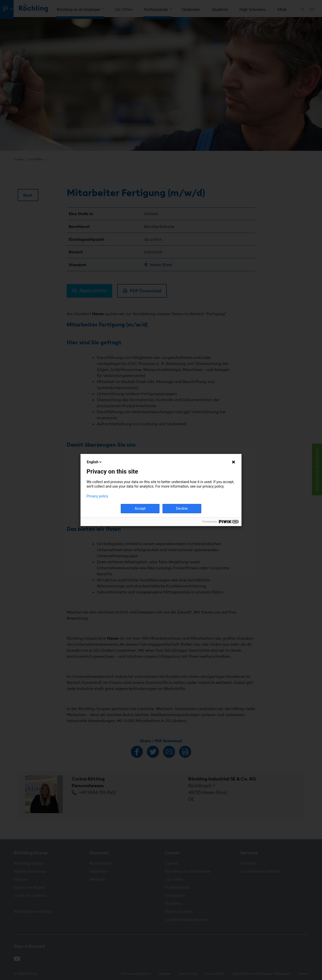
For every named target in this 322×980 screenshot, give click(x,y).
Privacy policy (97, 496)
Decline (182, 508)
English (95, 462)
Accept (140, 508)
